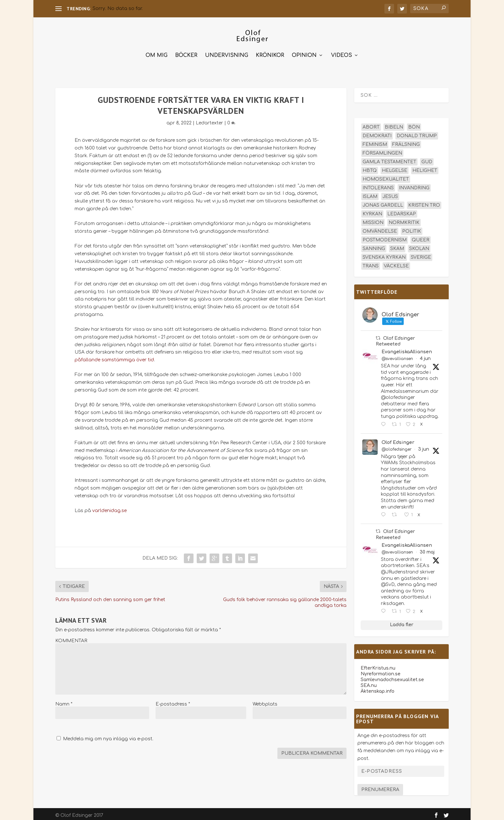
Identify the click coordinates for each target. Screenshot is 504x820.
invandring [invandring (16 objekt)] (414, 185)
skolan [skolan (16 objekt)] (419, 246)
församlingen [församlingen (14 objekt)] (382, 150)
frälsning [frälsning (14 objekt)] (406, 142)
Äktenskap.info (378, 688)
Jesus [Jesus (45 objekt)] (390, 194)
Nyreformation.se (381, 671)
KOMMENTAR (71, 638)
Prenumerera (380, 787)
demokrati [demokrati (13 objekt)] (377, 133)
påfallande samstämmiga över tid (114, 357)
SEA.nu (369, 683)
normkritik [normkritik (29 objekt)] (404, 220)
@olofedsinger (396, 446)
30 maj (427, 549)
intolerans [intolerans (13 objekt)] (378, 185)
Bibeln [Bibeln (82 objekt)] (394, 124)
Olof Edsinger (398, 440)
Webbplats (265, 701)
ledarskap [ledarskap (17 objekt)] (402, 211)
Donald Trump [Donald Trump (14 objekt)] (417, 133)
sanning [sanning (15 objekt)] (374, 246)
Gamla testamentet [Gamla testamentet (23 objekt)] (389, 159)
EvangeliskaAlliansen (407, 349)
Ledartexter (209, 120)
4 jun (425, 356)
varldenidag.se (109, 508)
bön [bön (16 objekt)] (414, 124)
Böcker (186, 53)
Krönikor (270, 53)
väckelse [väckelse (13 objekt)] (396, 263)
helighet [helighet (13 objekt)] (425, 168)
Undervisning (227, 53)
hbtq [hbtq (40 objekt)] (370, 168)
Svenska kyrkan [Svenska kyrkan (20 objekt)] (384, 254)
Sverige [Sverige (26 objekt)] (421, 254)
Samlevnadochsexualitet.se (392, 677)
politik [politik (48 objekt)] (412, 228)
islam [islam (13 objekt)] (370, 194)
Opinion (304, 53)
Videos (342, 53)
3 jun (424, 446)
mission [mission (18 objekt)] (373, 220)
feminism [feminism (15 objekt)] (375, 142)
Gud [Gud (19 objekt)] (427, 159)
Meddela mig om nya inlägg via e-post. (108, 736)
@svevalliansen (397, 356)
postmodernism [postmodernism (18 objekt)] (385, 237)
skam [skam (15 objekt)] (397, 246)
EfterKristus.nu (378, 665)
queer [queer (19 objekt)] (421, 237)
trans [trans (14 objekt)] (371, 263)
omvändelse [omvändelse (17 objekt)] (380, 228)
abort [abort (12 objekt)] (371, 124)
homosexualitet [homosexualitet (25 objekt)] (386, 176)
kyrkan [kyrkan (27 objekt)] (372, 211)
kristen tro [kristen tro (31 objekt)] (424, 202)
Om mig (157, 53)
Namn (64, 701)
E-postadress (173, 701)
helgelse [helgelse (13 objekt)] (395, 168)
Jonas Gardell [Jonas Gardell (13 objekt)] (383, 202)
